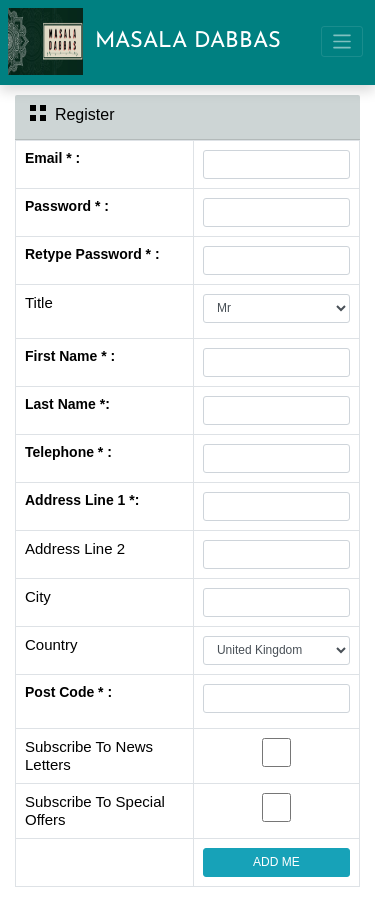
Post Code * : (68, 692)
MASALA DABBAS (188, 41)
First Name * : (70, 356)
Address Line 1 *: (82, 500)
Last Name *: (67, 404)
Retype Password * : (92, 254)
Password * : (67, 206)
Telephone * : (68, 452)
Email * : (52, 158)
